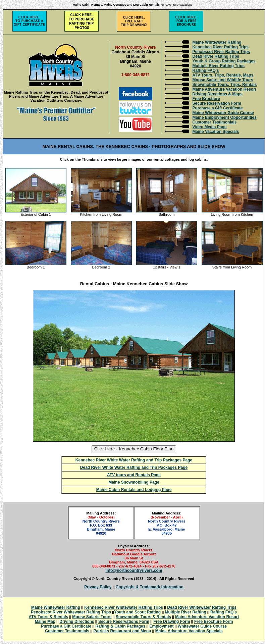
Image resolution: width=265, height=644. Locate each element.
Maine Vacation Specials (216, 132)
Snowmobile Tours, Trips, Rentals (225, 85)
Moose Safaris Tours (92, 617)
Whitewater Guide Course (202, 626)
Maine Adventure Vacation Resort (224, 89)
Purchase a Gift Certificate (218, 108)
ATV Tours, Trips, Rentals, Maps (223, 75)
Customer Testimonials (215, 122)
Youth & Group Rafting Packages (224, 61)
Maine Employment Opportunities (225, 117)
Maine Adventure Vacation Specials (189, 631)
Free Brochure (206, 99)
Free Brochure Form (214, 622)
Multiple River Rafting (185, 612)
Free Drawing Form (172, 622)
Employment (162, 626)
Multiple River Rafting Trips (219, 66)
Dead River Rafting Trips (216, 56)
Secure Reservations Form (124, 622)
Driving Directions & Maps (218, 94)
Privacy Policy (98, 587)
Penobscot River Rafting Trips (221, 52)
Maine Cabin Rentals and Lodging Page (134, 490)
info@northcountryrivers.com (134, 571)
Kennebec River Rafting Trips (221, 47)
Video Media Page (210, 127)
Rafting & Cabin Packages (121, 626)
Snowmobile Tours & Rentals (143, 617)
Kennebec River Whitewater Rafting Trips (124, 607)
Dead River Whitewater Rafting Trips (202, 607)
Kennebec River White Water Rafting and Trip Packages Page (134, 460)
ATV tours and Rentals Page (134, 475)
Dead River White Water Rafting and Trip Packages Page (134, 467)
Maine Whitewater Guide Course (223, 113)
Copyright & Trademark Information (150, 587)
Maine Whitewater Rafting (217, 42)
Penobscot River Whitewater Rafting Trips (71, 612)
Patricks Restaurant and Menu (122, 631)
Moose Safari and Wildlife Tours (223, 80)
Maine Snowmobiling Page (134, 482)
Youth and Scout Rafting (137, 612)
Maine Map (45, 622)
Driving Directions (77, 622)
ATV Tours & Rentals (49, 617)
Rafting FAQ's (206, 70)
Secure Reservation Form (217, 103)
